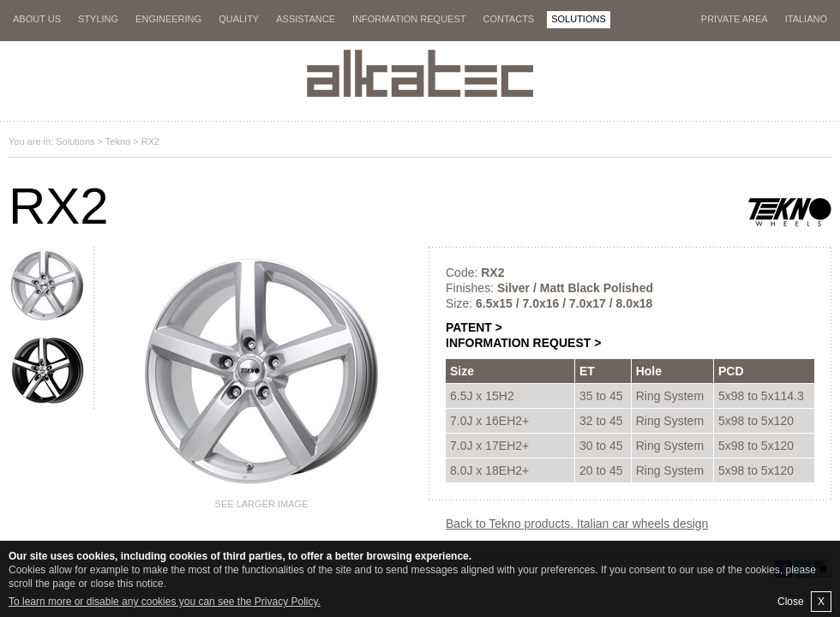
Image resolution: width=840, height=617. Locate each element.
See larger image (262, 504)
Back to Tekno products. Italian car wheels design (577, 524)
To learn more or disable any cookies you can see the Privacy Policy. (165, 602)
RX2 (150, 141)
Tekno (118, 141)
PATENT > (474, 327)
